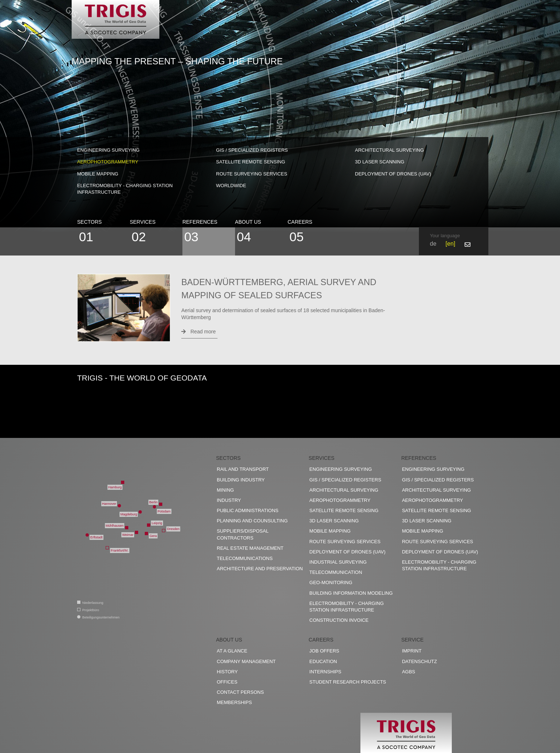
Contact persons (240, 692)
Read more (198, 332)
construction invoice (339, 620)
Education (323, 661)
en (450, 244)
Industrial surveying (338, 562)
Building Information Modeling (351, 593)
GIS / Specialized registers (252, 150)
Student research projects (348, 682)
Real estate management (250, 548)
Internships (325, 672)
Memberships (234, 702)
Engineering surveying (108, 150)
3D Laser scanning (380, 162)
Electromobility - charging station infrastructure (125, 189)
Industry (229, 500)
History (227, 672)
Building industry (241, 480)
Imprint (412, 651)
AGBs (409, 672)
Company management (246, 661)
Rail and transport (243, 469)
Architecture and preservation (260, 569)
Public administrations (248, 510)
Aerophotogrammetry (108, 162)
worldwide (231, 186)
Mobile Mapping (98, 174)
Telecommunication (336, 572)
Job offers (324, 651)
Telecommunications (245, 558)
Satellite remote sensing (251, 162)
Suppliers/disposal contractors (243, 534)
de (433, 244)
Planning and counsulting (252, 521)
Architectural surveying (389, 150)
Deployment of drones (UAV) (393, 174)
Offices (227, 682)
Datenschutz (420, 661)
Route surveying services (252, 174)
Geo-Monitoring (331, 582)
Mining (225, 490)
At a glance (232, 651)
